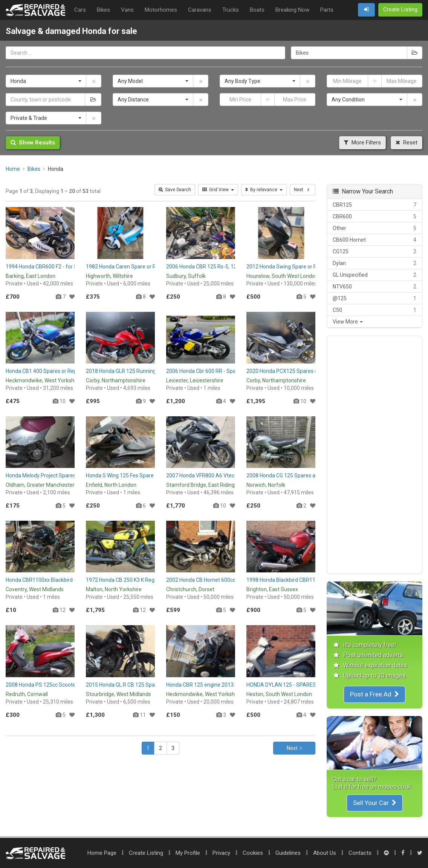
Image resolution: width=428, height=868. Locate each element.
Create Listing (146, 853)
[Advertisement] (374, 455)
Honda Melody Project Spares (41, 475)
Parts (327, 10)
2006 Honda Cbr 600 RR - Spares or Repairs (217, 371)
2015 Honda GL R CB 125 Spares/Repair (133, 685)
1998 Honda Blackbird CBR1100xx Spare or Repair (306, 580)
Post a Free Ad (374, 694)
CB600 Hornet (374, 240)
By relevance (264, 190)
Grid (218, 190)
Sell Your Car (375, 803)
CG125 (374, 252)
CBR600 (374, 216)
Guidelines (288, 853)
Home (102, 853)
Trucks (231, 10)
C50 (374, 310)
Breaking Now (292, 10)
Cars (80, 10)
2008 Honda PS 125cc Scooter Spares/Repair (60, 685)
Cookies (253, 853)
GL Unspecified (374, 275)
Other (374, 228)
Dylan (374, 263)
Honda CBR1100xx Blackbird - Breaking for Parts (63, 580)
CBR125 (374, 205)
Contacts (360, 853)
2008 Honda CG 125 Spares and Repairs (293, 475)
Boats (257, 10)
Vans (127, 10)
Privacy (221, 853)
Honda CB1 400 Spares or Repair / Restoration (60, 371)
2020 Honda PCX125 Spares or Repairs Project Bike (307, 371)
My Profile (188, 853)
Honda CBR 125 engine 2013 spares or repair (219, 685)
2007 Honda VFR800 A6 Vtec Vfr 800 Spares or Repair (230, 475)
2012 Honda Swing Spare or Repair (288, 267)
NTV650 (374, 287)
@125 (374, 298)
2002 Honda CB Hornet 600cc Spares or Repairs (222, 580)
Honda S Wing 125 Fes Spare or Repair (131, 475)
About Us (325, 853)
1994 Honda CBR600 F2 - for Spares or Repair (60, 267)
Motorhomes (161, 10)
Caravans (200, 10)
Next (294, 748)
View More (348, 322)
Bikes (103, 10)
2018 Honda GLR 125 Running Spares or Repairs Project (152, 371)
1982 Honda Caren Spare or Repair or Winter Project (147, 267)
